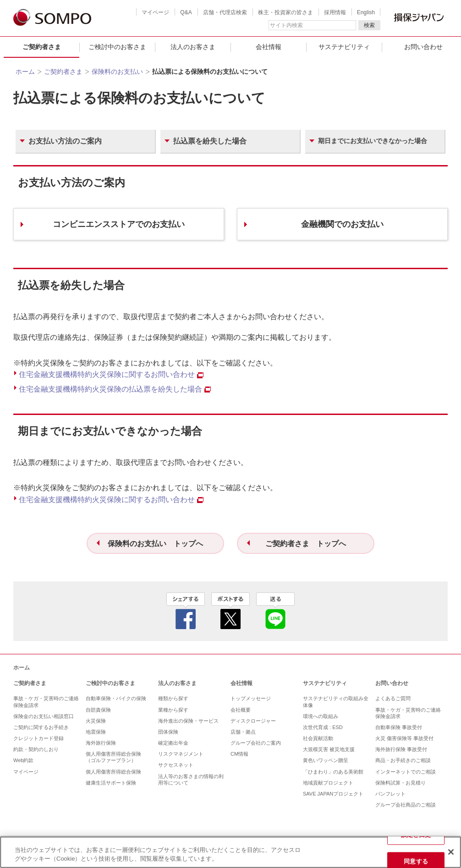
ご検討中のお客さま (117, 47)
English (366, 12)
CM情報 (239, 754)
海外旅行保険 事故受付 (401, 749)
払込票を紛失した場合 (210, 141)
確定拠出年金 (173, 743)
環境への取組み (321, 716)
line (275, 611)
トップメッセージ (251, 698)
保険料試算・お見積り (401, 783)
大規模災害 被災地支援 (329, 749)
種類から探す (173, 698)
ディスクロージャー (253, 721)
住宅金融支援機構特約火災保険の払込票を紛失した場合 (115, 389)
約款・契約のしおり (36, 749)
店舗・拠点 (243, 732)
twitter (230, 611)
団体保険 (168, 732)
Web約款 (23, 760)
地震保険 (96, 732)
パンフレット (390, 794)
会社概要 (241, 710)
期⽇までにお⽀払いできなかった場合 (373, 141)
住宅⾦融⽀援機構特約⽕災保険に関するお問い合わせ (111, 374)
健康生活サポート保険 (111, 783)
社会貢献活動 (318, 738)
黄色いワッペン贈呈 (326, 760)
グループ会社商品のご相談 (406, 805)
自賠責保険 (98, 710)
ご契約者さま (42, 47)
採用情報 (335, 12)
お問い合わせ (392, 683)
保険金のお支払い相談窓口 (44, 716)
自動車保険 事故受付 (399, 727)
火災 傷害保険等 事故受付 (404, 738)
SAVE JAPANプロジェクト (333, 794)
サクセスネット (176, 765)
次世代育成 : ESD (323, 727)
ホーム (25, 72)
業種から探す (173, 710)
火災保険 (96, 721)
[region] (230, 852)
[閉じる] (451, 852)
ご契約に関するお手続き (41, 727)
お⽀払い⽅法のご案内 (65, 141)
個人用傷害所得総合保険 (113, 772)
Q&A (186, 12)
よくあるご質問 (393, 698)
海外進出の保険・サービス (188, 721)
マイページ (155, 12)
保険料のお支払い (117, 72)
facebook (186, 611)
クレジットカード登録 (38, 738)
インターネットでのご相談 (406, 772)
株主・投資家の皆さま (285, 12)
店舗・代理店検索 (225, 12)
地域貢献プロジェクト (328, 783)
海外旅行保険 (101, 743)
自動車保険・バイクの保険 (116, 698)
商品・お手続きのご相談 (403, 760)
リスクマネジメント (181, 754)
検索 (369, 25)
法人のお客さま (193, 47)
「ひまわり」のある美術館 (333, 772)
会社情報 (269, 47)
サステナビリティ (344, 47)
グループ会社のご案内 (256, 743)
